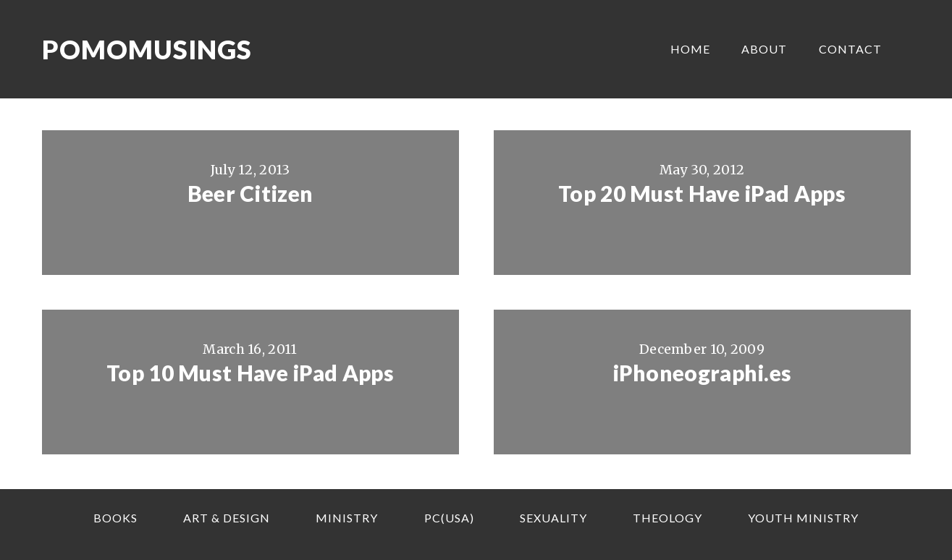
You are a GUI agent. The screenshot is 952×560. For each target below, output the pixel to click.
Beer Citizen (250, 193)
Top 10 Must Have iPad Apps (250, 373)
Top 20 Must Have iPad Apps (702, 193)
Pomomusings (147, 49)
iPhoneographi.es (702, 373)
